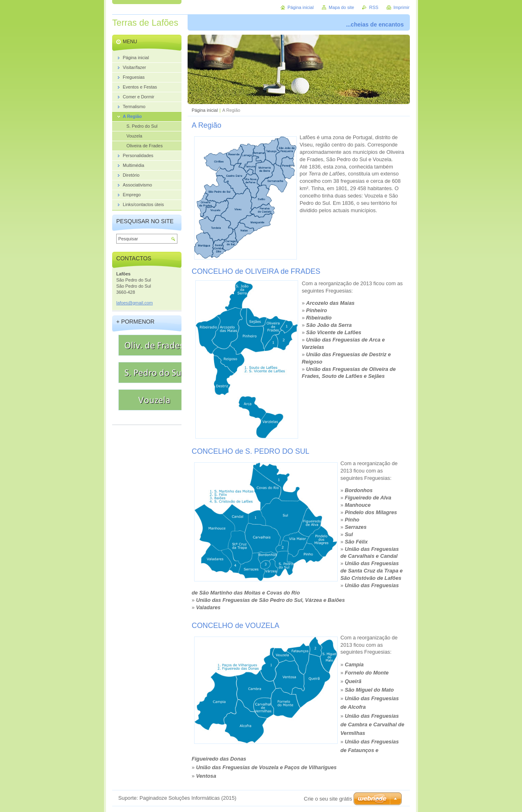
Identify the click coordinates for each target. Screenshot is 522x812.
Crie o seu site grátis (328, 799)
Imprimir (401, 7)
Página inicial (205, 110)
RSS (374, 7)
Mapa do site (341, 7)
